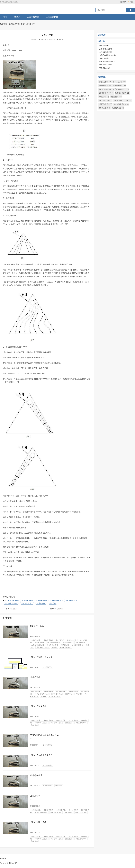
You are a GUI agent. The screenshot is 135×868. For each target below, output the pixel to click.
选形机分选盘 (40, 643)
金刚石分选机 (43, 601)
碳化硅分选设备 (77, 645)
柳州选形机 (60, 640)
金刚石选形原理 (65, 647)
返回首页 (123, 2)
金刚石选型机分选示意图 (41, 657)
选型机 (17, 17)
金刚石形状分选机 (38, 822)
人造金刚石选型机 (11, 603)
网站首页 (3, 859)
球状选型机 (41, 603)
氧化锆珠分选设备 (54, 643)
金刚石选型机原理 (106, 52)
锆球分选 (53, 603)
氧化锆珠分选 (118, 108)
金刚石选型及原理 (38, 706)
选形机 (54, 647)
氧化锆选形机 (56, 601)
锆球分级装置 (58, 609)
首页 (5, 17)
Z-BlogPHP (13, 863)
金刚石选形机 (52, 17)
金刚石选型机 (33, 17)
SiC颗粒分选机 (37, 626)
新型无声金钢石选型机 (107, 61)
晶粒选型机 (13, 609)
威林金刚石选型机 (43, 647)
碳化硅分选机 (70, 601)
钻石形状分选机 (27, 603)
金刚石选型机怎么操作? (41, 755)
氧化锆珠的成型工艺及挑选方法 (44, 735)
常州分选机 (35, 677)
